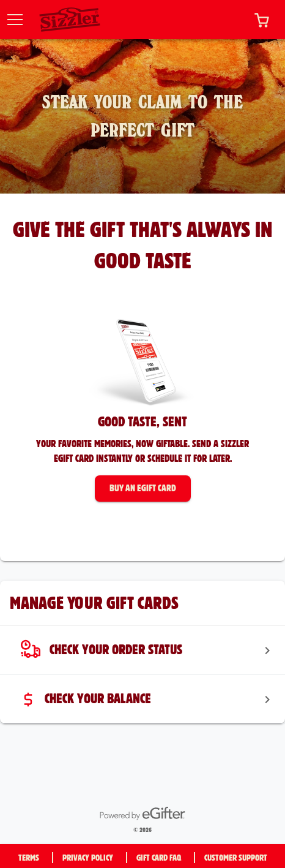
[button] (262, 20)
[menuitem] (142, 650)
